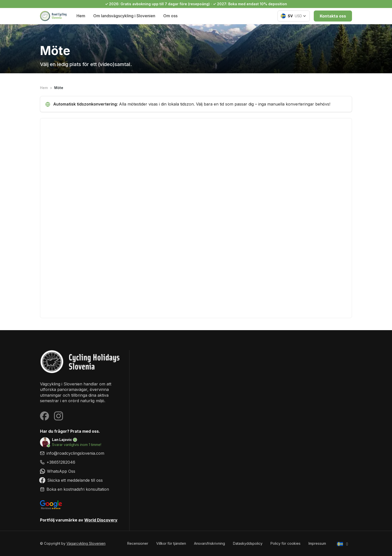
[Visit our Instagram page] (58, 416)
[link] (81, 462)
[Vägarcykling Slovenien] (81, 362)
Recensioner (138, 543)
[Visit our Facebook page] (44, 416)
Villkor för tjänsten (171, 543)
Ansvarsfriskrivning (209, 543)
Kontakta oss (333, 16)
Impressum (317, 543)
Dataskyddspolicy (248, 543)
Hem (81, 16)
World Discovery (101, 520)
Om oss (170, 16)
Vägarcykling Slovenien (86, 543)
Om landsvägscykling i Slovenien (124, 16)
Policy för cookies (285, 543)
